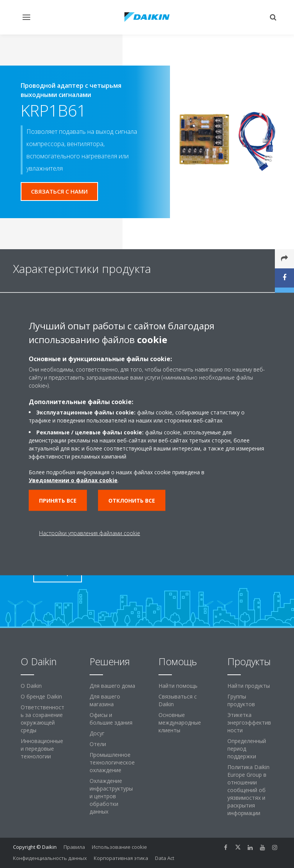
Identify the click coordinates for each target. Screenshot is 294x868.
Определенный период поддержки (247, 749)
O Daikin (31, 686)
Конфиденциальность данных (50, 858)
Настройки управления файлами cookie (90, 533)
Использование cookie (119, 847)
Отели (98, 744)
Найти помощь (178, 686)
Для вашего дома (112, 686)
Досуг (97, 733)
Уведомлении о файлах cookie (73, 480)
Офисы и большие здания (111, 719)
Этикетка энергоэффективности (249, 723)
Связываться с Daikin (178, 700)
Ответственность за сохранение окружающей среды (42, 719)
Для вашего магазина (105, 700)
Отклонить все (132, 501)
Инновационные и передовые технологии (42, 749)
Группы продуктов (241, 700)
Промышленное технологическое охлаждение (112, 762)
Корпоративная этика (121, 858)
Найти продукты (249, 686)
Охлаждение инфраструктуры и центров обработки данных (111, 796)
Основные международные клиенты (180, 723)
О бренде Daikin (41, 696)
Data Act (165, 858)
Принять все (58, 501)
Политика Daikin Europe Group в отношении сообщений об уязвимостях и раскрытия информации (248, 790)
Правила (74, 847)
